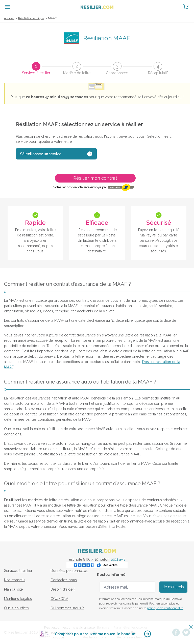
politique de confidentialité (165, 608)
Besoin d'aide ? (63, 589)
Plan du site (13, 589)
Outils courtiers (16, 608)
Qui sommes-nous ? (67, 608)
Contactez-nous (64, 580)
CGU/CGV (59, 599)
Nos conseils (15, 580)
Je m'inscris (173, 587)
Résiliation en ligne (31, 18)
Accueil (9, 18)
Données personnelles (69, 571)
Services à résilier (18, 571)
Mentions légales (18, 599)
